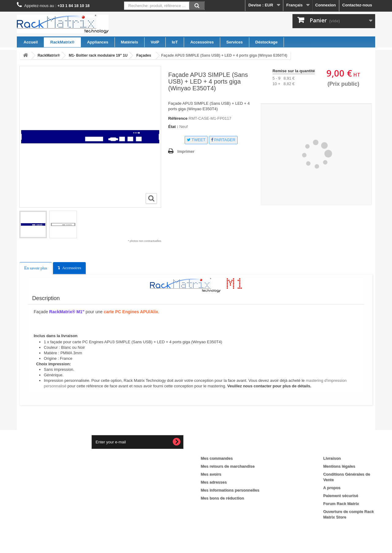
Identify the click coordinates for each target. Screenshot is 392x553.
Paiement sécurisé (341, 496)
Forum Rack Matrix (341, 504)
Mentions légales (339, 466)
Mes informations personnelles (230, 490)
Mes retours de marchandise (228, 466)
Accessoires (72, 268)
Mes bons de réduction (222, 498)
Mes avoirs (211, 474)
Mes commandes (217, 458)
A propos (332, 488)
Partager (223, 140)
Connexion (325, 5)
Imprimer (186, 151)
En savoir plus (36, 268)
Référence (178, 118)
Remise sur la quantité (294, 71)
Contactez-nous (357, 5)
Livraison (332, 458)
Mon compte (218, 448)
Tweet (196, 140)
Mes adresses (214, 482)
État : (173, 127)
